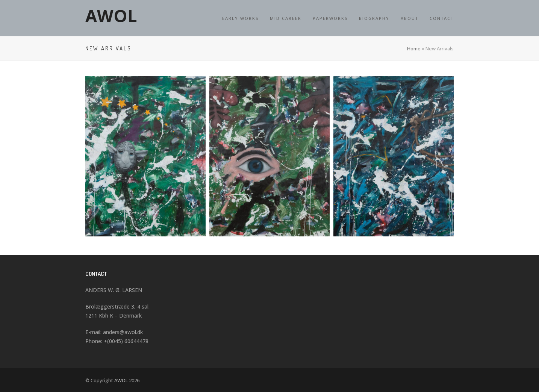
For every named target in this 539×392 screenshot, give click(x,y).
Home (414, 48)
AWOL (111, 16)
